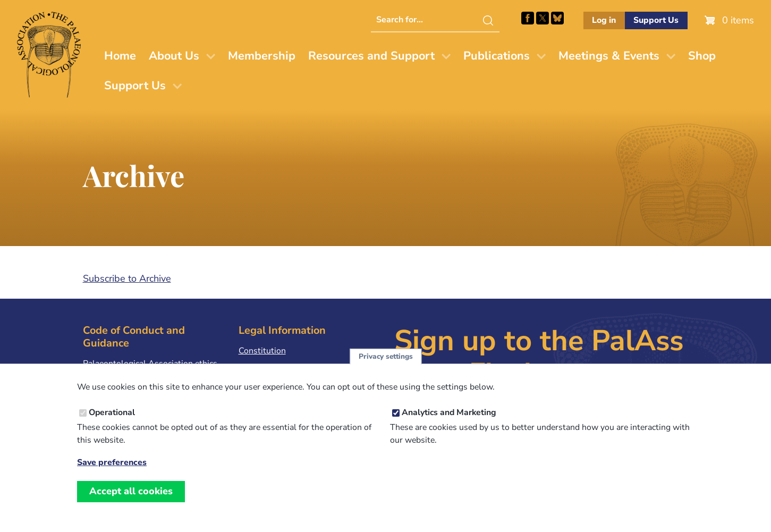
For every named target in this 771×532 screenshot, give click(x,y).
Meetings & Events (609, 56)
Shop (702, 56)
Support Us (656, 20)
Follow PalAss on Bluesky (557, 18)
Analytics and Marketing (449, 412)
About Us (174, 56)
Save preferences (112, 463)
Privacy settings (386, 356)
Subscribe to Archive (127, 278)
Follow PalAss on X (543, 18)
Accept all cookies (131, 491)
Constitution (262, 351)
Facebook (528, 18)
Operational (112, 412)
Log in (604, 20)
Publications (497, 56)
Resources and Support (371, 56)
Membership (262, 56)
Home (120, 56)
